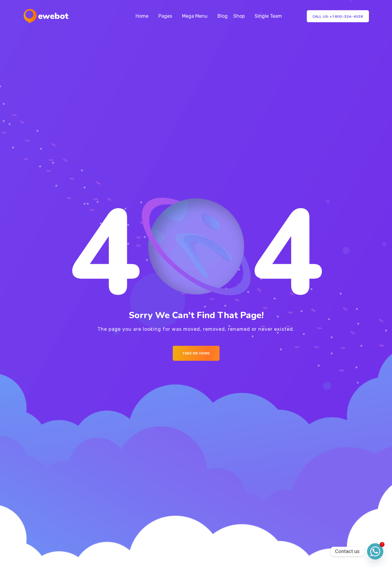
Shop (239, 16)
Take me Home (196, 353)
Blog (223, 16)
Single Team (268, 16)
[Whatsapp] (375, 551)
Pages (165, 16)
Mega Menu (195, 16)
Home (142, 16)
